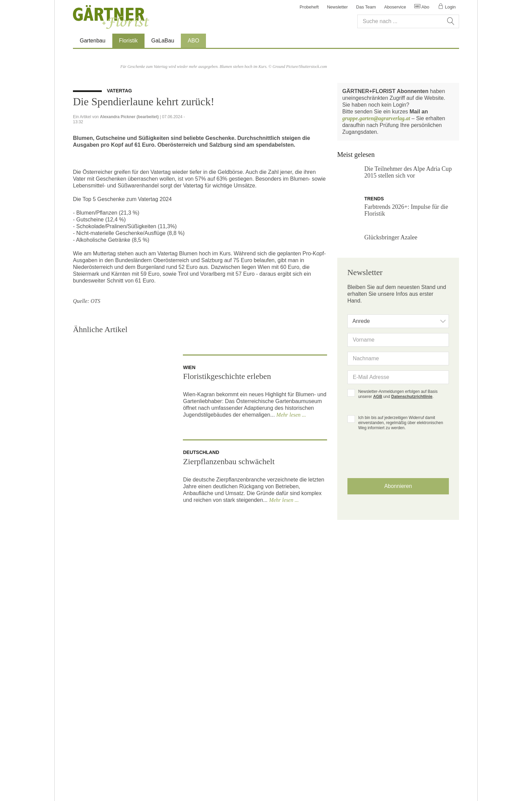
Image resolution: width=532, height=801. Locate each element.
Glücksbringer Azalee (391, 371)
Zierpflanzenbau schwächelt (229, 624)
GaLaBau (163, 41)
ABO (193, 41)
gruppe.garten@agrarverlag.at (376, 252)
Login (447, 7)
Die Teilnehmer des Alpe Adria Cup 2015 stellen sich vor (408, 306)
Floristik (132, 40)
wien (189, 530)
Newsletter (337, 7)
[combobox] (398, 459)
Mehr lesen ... (291, 577)
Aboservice (395, 7)
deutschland (201, 615)
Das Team (366, 7)
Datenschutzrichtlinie (412, 534)
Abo (422, 7)
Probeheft (309, 7)
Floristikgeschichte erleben (227, 539)
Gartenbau (93, 41)
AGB (378, 534)
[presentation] (398, 598)
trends (375, 332)
